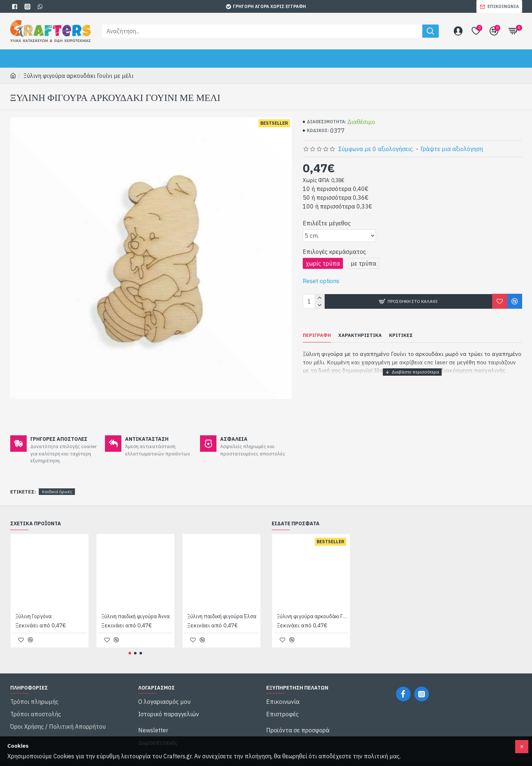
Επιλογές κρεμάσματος (334, 252)
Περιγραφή (317, 335)
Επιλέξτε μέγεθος (327, 223)
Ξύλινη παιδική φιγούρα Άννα (135, 607)
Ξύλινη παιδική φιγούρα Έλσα (222, 607)
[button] (130, 644)
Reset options (321, 281)
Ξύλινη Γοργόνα (33, 607)
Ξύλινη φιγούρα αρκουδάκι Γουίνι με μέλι (312, 607)
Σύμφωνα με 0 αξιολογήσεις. (376, 149)
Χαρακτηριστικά (360, 335)
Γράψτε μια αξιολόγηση (452, 149)
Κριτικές (401, 335)
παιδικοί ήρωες (57, 482)
